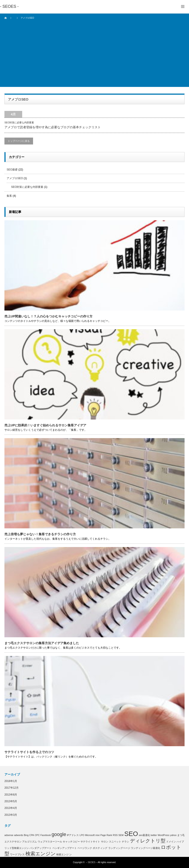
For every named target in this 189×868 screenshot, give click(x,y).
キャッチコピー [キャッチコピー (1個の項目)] (71, 842)
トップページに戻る (19, 141)
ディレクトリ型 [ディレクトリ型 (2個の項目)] (148, 841)
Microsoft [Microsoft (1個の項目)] (90, 835)
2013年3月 (11, 815)
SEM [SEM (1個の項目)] (121, 835)
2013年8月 (11, 795)
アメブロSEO (15, 178)
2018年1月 (11, 781)
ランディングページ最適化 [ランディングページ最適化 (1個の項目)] (146, 848)
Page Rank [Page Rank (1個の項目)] (106, 835)
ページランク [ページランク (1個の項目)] (85, 848)
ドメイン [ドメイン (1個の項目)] (171, 842)
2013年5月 (11, 801)
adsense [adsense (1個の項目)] (9, 835)
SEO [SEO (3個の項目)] (131, 834)
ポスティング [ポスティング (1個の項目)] (100, 848)
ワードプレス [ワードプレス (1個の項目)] (17, 854)
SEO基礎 (12, 170)
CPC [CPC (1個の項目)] (37, 835)
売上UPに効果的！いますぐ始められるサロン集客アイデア (45, 425)
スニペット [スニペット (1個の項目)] (115, 842)
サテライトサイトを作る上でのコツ (29, 752)
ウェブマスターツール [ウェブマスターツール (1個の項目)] (50, 842)
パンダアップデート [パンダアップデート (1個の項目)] (40, 848)
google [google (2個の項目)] (59, 834)
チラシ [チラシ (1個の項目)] (125, 842)
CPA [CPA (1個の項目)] (32, 835)
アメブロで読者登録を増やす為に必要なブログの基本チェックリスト (53, 127)
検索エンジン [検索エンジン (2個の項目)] (41, 854)
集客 (9, 196)
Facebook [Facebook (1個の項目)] (46, 835)
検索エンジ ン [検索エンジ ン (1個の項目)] (64, 854)
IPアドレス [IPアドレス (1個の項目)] (73, 835)
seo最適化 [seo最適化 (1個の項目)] (144, 835)
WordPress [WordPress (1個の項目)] (164, 835)
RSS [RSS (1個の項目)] (115, 835)
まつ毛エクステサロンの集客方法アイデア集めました (42, 643)
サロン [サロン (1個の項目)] (105, 842)
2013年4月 (11, 808)
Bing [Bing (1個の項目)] (26, 835)
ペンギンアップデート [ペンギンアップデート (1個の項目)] (65, 848)
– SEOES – (92, 862)
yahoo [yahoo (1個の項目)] (173, 835)
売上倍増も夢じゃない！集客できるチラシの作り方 (40, 534)
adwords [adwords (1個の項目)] (19, 835)
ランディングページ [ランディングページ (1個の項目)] (119, 848)
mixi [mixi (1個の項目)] (97, 835)
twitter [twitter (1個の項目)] (154, 835)
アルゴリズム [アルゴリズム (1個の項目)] (30, 842)
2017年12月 (12, 788)
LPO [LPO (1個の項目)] (82, 835)
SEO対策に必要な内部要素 (19, 122)
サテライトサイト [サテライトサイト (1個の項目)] (90, 842)
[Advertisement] (94, 56)
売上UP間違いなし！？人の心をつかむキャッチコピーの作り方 (48, 316)
